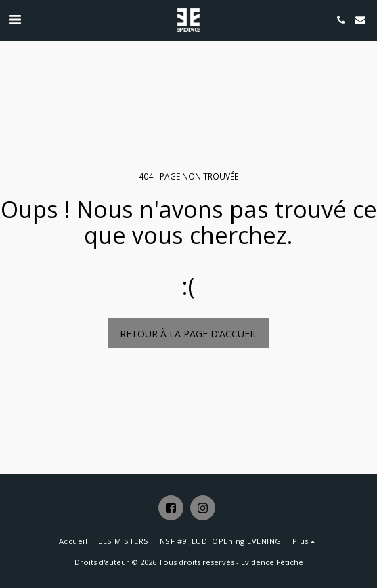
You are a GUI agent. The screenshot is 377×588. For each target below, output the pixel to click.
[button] (15, 19)
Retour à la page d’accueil (189, 334)
